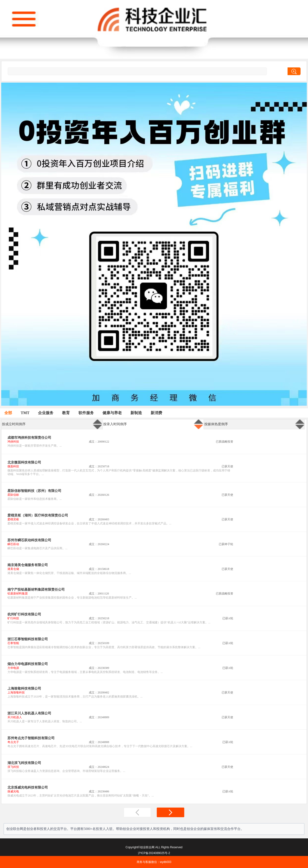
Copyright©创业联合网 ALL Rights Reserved (154, 847)
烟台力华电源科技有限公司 (28, 664)
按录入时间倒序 (115, 424)
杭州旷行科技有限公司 (24, 614)
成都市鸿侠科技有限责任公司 (29, 438)
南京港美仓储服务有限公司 (28, 565)
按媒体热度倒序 (216, 424)
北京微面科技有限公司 (24, 462)
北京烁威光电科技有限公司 (28, 787)
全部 (8, 413)
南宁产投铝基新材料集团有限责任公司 (36, 590)
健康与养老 (112, 413)
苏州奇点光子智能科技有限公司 (31, 738)
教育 (66, 413)
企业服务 (46, 413)
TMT (25, 413)
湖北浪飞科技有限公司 (24, 763)
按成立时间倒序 (14, 424)
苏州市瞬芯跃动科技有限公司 (29, 540)
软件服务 (86, 413)
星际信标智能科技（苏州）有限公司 (34, 491)
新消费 (156, 413)
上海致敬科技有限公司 (24, 689)
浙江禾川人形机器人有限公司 (29, 713)
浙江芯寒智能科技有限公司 (28, 639)
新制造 (136, 413)
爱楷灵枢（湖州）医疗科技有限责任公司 (38, 515)
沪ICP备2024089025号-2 (154, 853)
